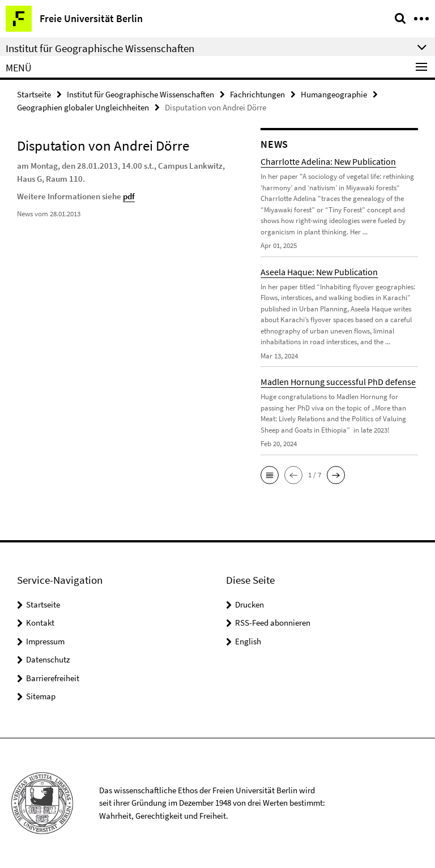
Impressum (45, 641)
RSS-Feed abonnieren (273, 623)
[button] (270, 475)
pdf (129, 196)
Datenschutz (48, 659)
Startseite (34, 94)
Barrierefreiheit (53, 678)
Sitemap (41, 696)
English (248, 641)
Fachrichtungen (257, 94)
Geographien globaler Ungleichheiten (83, 107)
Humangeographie (334, 94)
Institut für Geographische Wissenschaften (140, 94)
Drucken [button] (250, 604)
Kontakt (40, 623)
